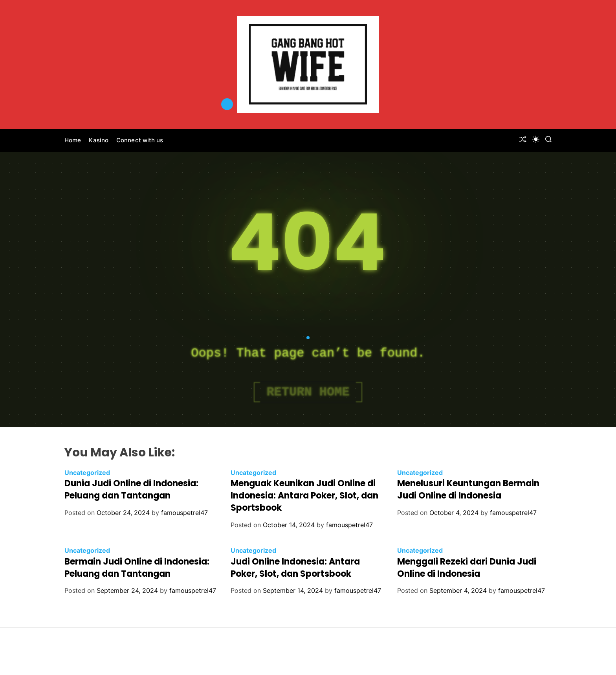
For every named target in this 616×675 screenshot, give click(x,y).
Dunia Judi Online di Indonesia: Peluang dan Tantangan (131, 489)
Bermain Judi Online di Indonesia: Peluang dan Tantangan (137, 568)
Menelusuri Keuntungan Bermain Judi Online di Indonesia (468, 489)
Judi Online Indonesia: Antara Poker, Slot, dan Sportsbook (295, 568)
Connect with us (140, 140)
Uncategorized (87, 473)
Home (73, 140)
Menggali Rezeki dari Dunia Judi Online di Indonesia (467, 568)
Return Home (308, 392)
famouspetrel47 (184, 513)
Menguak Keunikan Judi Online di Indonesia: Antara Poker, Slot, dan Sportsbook (304, 496)
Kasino (99, 140)
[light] (536, 139)
